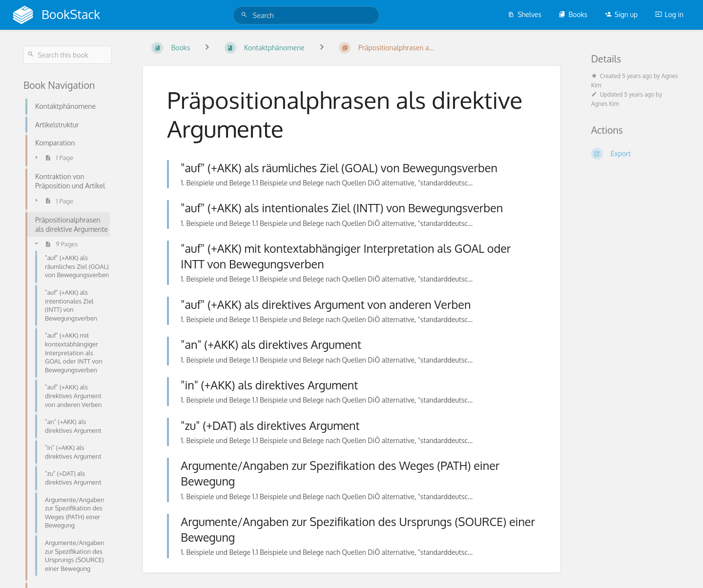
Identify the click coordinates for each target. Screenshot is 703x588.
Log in (669, 14)
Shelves (525, 14)
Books (573, 14)
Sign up (621, 14)
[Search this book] (68, 55)
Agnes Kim (605, 104)
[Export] (635, 154)
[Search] (246, 15)
